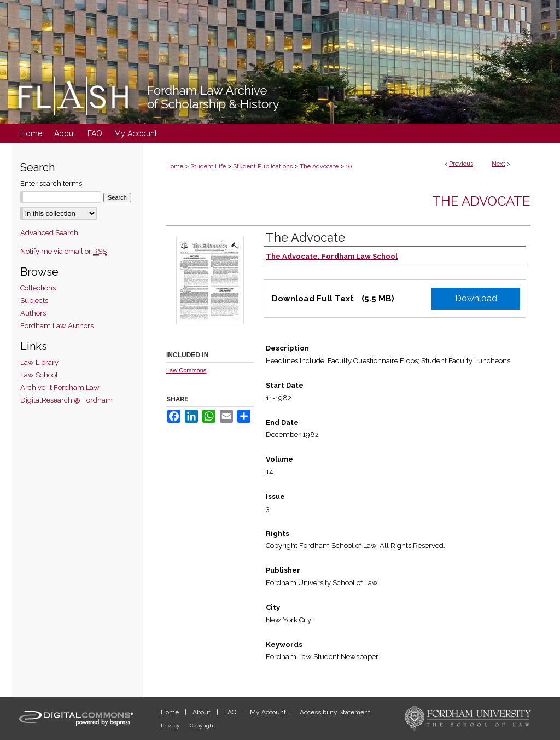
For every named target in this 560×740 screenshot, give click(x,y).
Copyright (203, 726)
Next (498, 164)
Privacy (171, 726)
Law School (39, 375)
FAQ (231, 712)
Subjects (34, 301)
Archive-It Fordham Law (60, 388)
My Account (269, 712)
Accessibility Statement (335, 712)
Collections (38, 288)
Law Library (39, 362)
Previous (461, 164)
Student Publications (263, 167)
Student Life (208, 167)
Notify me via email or (63, 251)
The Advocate (319, 167)
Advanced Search (49, 233)
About (202, 712)
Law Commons (186, 370)
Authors (33, 313)
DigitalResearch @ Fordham (66, 400)
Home (175, 167)
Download (476, 298)
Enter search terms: (52, 183)
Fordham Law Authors (57, 326)
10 (349, 167)
